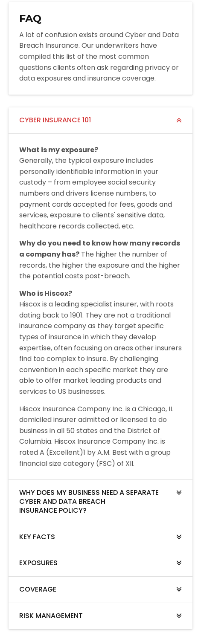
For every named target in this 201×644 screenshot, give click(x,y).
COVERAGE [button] (38, 589)
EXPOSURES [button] (38, 563)
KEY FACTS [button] (37, 537)
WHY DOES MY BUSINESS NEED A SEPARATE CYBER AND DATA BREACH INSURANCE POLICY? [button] (89, 501)
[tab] (100, 120)
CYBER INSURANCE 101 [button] (55, 120)
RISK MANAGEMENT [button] (51, 616)
